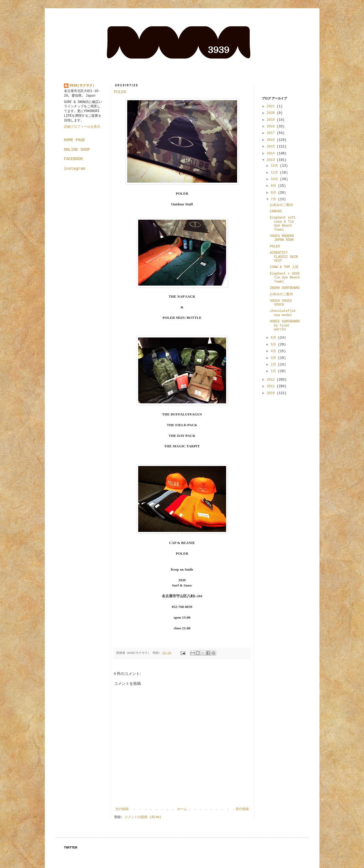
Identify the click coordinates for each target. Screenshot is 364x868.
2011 (272, 386)
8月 (274, 193)
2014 (272, 153)
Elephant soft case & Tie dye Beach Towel (283, 224)
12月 (275, 166)
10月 (275, 179)
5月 (274, 345)
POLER (120, 92)
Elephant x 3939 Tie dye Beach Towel (285, 278)
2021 (272, 107)
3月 (274, 358)
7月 (274, 199)
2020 (272, 113)
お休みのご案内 (281, 205)
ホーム (182, 809)
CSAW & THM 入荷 (284, 267)
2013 (272, 160)
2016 (272, 140)
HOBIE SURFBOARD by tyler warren (285, 326)
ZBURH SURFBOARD (285, 288)
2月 (274, 365)
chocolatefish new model (283, 313)
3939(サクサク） (83, 86)
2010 (272, 393)
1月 (274, 371)
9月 (274, 186)
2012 (272, 380)
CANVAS (276, 211)
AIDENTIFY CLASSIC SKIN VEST (284, 257)
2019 (272, 120)
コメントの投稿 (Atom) (143, 817)
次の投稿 (122, 809)
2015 (272, 147)
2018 (272, 127)
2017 (272, 133)
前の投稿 (242, 809)
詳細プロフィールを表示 (82, 127)
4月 (274, 351)
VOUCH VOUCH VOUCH (281, 303)
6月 (274, 338)
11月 (275, 173)
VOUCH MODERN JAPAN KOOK (282, 238)
